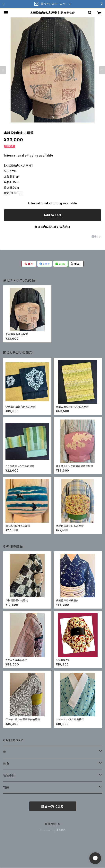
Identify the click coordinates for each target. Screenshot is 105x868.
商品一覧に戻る (53, 806)
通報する (96, 236)
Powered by (53, 830)
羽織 (6, 787)
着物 (6, 764)
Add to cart (52, 215)
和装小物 (9, 776)
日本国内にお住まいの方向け (53, 227)
